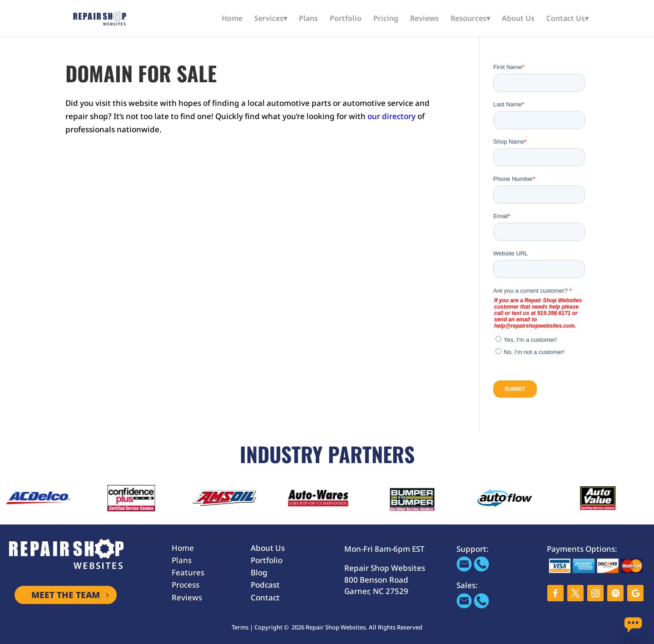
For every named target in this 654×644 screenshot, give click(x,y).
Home (232, 19)
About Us (518, 19)
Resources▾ (470, 19)
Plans (308, 19)
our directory (391, 116)
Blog (259, 572)
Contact (265, 597)
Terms (240, 627)
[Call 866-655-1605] (481, 569)
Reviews (424, 19)
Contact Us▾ (567, 19)
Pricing (386, 19)
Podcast (265, 585)
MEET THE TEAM (66, 595)
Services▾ (271, 19)
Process (186, 585)
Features (188, 572)
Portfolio (346, 19)
